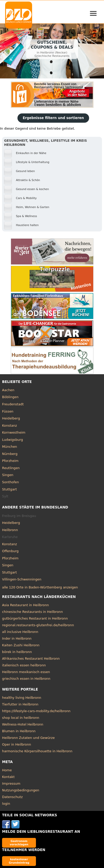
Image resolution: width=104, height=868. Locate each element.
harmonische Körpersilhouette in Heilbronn (37, 751)
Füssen (8, 411)
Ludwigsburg (12, 440)
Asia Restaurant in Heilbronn (25, 605)
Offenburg (10, 551)
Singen (8, 475)
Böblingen (10, 397)
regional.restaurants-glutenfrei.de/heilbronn (38, 625)
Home (7, 770)
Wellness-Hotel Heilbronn (23, 724)
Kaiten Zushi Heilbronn (21, 645)
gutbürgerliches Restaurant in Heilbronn (35, 618)
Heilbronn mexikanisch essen (26, 672)
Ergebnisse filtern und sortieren (53, 118)
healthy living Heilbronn (22, 698)
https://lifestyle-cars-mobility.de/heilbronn (36, 711)
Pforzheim (10, 461)
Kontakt (8, 777)
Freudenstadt (13, 404)
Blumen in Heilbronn (19, 731)
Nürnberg (10, 454)
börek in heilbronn (17, 652)
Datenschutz (12, 797)
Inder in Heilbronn (17, 638)
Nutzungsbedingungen (21, 790)
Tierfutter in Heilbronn (20, 704)
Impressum (11, 784)
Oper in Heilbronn (17, 744)
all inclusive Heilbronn (20, 632)
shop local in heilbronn (21, 718)
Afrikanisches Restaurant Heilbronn (31, 659)
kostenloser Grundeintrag (19, 861)
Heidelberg (11, 418)
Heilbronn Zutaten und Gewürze (28, 738)
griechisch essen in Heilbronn (26, 679)
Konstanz (10, 426)
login (6, 804)
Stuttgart (9, 489)
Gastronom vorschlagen (19, 843)
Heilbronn (10, 530)
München (10, 447)
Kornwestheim (14, 432)
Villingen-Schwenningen (22, 579)
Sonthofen (10, 482)
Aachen (8, 390)
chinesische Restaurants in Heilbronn (32, 612)
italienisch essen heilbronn (24, 665)
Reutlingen (11, 468)
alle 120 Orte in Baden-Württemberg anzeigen (40, 587)
